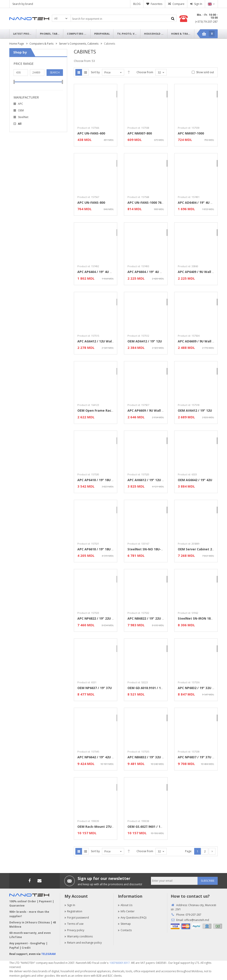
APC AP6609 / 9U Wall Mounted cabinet (158, 410)
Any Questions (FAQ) (132, 918)
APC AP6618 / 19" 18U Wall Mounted (106, 549)
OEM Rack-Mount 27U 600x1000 (102, 827)
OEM (21, 110)
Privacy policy (74, 930)
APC (21, 104)
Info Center (126, 911)
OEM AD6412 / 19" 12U (145, 341)
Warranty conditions (79, 936)
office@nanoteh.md (197, 920)
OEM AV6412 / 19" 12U (195, 410)
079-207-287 (193, 915)
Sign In (198, 4)
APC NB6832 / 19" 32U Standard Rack (156, 757)
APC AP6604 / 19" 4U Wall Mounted (155, 272)
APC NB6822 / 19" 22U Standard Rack (156, 618)
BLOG (137, 4)
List (85, 72)
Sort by (95, 72)
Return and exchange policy (83, 943)
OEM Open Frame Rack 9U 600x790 (104, 410)
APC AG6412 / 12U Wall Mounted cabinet (109, 341)
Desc (129, 72)
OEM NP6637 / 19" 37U (95, 688)
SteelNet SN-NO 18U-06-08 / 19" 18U (156, 549)
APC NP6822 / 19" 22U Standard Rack (106, 618)
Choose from (145, 72)
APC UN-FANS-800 (91, 203)
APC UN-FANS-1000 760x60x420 (152, 203)
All (20, 124)
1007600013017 (120, 963)
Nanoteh (29, 19)
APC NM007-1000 (191, 133)
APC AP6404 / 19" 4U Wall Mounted (105, 272)
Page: (189, 851)
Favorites (157, 4)
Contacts (125, 930)
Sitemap (124, 924)
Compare (178, 4)
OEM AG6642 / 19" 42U (195, 480)
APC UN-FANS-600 (91, 133)
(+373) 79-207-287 (206, 22)
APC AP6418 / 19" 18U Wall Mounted (106, 480)
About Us (125, 905)
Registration (73, 911)
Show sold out (205, 72)
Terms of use (74, 924)
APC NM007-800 (140, 133)
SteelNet (23, 117)
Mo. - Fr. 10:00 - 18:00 (207, 16)
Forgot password (77, 918)
